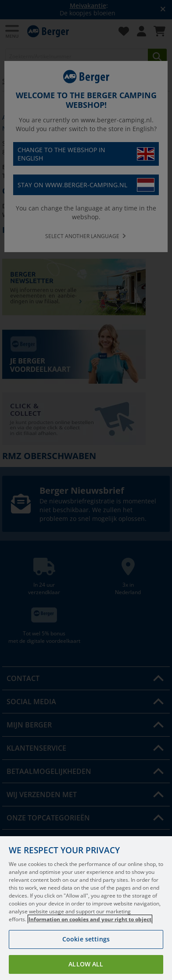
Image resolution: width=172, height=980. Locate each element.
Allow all (86, 964)
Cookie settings (86, 939)
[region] (86, 908)
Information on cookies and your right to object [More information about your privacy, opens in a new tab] (90, 919)
